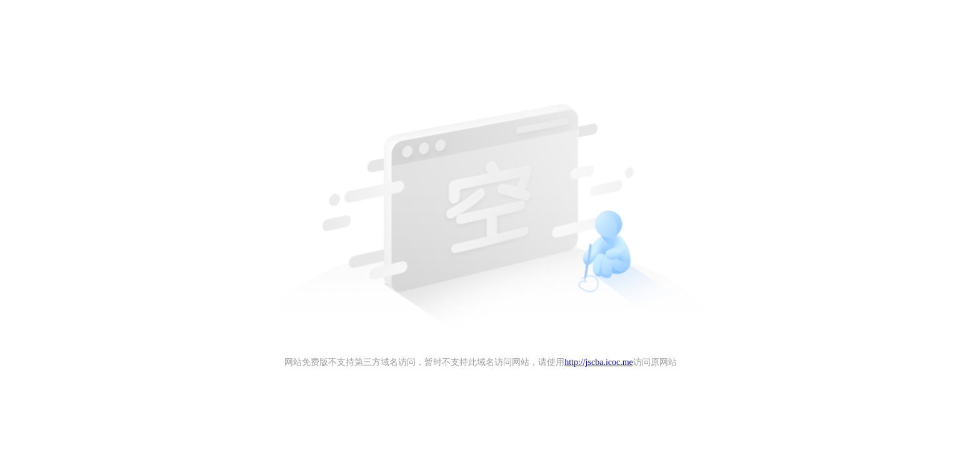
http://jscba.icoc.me (599, 362)
